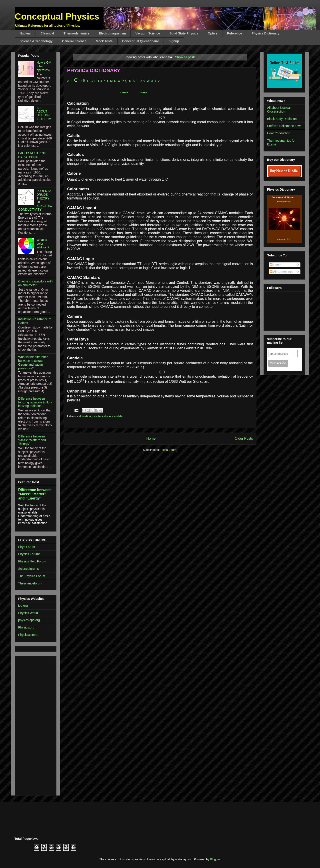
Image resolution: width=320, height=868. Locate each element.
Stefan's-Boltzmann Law (284, 126)
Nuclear (25, 33)
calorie (106, 416)
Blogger (215, 859)
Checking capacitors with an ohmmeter (35, 283)
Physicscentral (28, 635)
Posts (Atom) (169, 450)
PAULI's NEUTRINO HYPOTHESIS (32, 155)
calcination (84, 416)
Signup (174, 41)
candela (118, 416)
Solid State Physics (184, 33)
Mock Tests (104, 41)
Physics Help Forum (32, 561)
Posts (275, 265)
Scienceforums (29, 569)
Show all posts (185, 57)
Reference (235, 33)
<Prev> (124, 93)
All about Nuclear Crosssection (279, 110)
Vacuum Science (148, 33)
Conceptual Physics (57, 16)
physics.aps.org (29, 620)
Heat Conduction (279, 133)
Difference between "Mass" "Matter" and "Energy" (32, 440)
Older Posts (244, 438)
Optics (213, 33)
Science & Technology (36, 41)
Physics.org (26, 627)
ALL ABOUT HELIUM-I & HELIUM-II (45, 115)
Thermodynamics (76, 33)
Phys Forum (27, 547)
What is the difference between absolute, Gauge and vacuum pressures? (33, 363)
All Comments (281, 272)
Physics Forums (29, 554)
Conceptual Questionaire (141, 41)
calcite (97, 416)
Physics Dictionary (265, 33)
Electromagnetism (112, 33)
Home (151, 438)
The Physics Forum (32, 576)
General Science (74, 41)
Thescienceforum (30, 583)
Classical (47, 33)
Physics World (28, 613)
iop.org (23, 606)
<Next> (143, 93)
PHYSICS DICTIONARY (94, 70)
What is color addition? (43, 244)
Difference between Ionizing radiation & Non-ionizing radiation (35, 402)
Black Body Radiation (282, 119)
